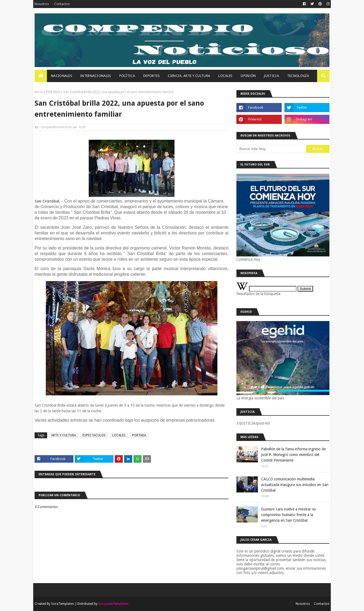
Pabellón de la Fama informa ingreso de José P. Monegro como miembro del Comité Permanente (293, 455)
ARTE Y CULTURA (64, 435)
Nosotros (42, 4)
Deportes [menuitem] (151, 76)
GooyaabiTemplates (113, 604)
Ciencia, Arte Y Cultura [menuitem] (189, 76)
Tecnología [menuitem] (298, 76)
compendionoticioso (56, 127)
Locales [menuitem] (225, 76)
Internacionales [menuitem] (96, 76)
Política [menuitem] (127, 76)
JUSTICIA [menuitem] (271, 76)
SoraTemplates (62, 604)
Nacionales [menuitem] (62, 76)
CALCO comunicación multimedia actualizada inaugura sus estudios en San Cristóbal (295, 485)
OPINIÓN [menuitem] (248, 76)
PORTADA (53, 92)
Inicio (39, 92)
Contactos (62, 4)
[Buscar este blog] (271, 149)
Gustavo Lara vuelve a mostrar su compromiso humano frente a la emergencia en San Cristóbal (288, 515)
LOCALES (119, 435)
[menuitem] (41, 76)
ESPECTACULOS (94, 435)
